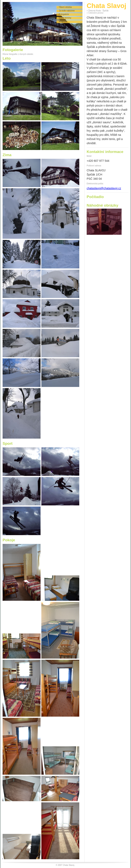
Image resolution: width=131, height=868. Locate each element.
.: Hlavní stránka (65, 7)
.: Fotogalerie (63, 14)
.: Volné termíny (64, 18)
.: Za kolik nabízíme (66, 11)
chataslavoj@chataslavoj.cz (104, 188)
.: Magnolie (62, 21)
